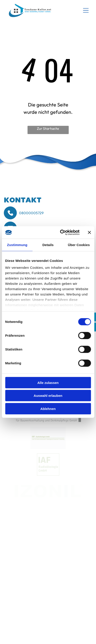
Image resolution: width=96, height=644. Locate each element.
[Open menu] (86, 10)
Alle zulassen (48, 382)
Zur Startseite (48, 128)
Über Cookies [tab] (79, 245)
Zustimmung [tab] (17, 245)
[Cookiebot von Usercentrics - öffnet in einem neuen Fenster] (60, 232)
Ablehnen (48, 409)
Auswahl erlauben (48, 396)
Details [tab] (48, 245)
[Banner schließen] (89, 232)
